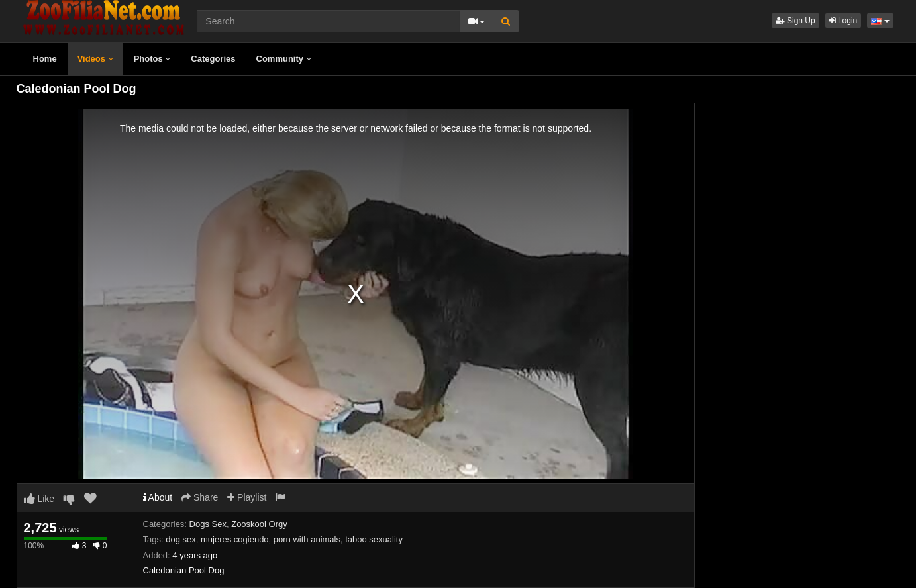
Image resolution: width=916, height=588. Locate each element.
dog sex (181, 539)
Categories (213, 59)
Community (284, 59)
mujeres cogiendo (235, 539)
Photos (152, 59)
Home (45, 59)
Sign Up (795, 21)
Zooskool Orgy (259, 524)
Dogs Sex (208, 524)
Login (843, 21)
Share (200, 497)
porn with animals (307, 539)
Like (39, 499)
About (158, 497)
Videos (95, 59)
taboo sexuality (374, 539)
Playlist (247, 497)
